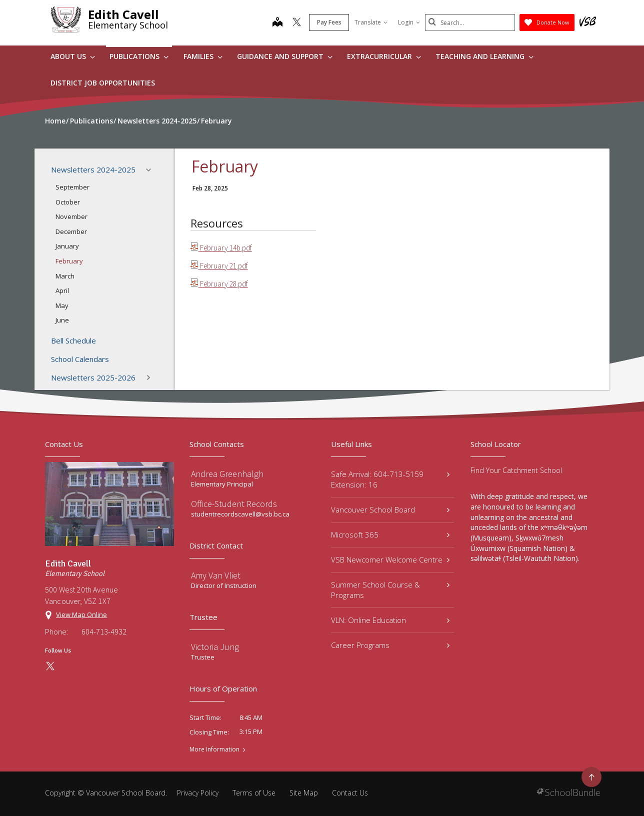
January (67, 246)
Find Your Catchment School (516, 470)
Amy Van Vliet (216, 575)
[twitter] (297, 23)
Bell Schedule (73, 340)
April (62, 290)
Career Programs (390, 645)
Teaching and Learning (484, 56)
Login (409, 22)
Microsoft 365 (390, 534)
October (68, 202)
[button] (151, 170)
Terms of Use (254, 793)
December (71, 231)
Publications (139, 56)
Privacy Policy (198, 793)
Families (203, 56)
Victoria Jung (215, 647)
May (62, 305)
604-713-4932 (104, 631)
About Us (73, 56)
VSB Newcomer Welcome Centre (390, 559)
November (71, 216)
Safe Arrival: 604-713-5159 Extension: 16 (390, 479)
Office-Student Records (234, 504)
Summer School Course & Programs (390, 590)
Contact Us (350, 793)
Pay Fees (329, 22)
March (65, 276)
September (72, 187)
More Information (214, 749)
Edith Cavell (123, 14)
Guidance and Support (285, 56)
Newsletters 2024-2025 (104, 170)
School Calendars (80, 359)
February (69, 261)
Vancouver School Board (390, 509)
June (62, 320)
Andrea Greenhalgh (227, 474)
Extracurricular (384, 56)
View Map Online (81, 614)
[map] (277, 23)
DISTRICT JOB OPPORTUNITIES (103, 83)
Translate (371, 22)
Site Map (304, 793)
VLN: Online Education (390, 620)
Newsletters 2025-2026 (104, 377)
